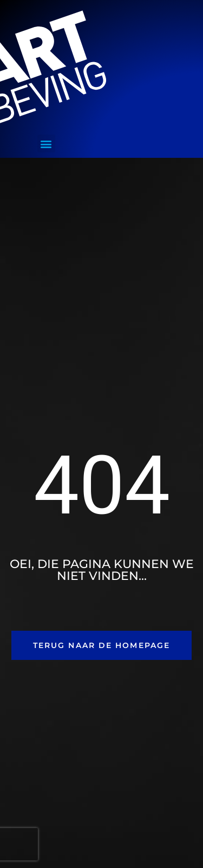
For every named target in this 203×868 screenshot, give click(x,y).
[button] (46, 143)
